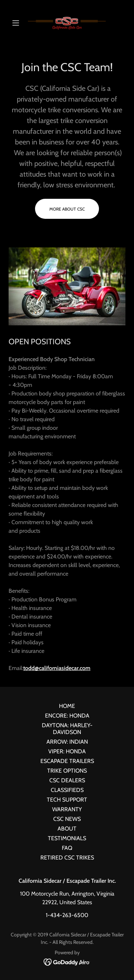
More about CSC (67, 209)
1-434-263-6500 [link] (67, 915)
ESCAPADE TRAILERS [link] (67, 761)
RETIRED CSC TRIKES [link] (67, 858)
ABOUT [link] (67, 829)
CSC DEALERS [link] (67, 780)
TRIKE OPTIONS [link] (67, 771)
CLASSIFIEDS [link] (67, 790)
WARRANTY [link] (67, 809)
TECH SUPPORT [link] (67, 800)
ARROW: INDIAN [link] (67, 742)
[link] (67, 23)
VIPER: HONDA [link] (67, 751)
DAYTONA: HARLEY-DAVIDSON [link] (67, 729)
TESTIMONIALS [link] (67, 838)
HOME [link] (67, 706)
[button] (17, 23)
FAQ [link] (67, 848)
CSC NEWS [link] (67, 819)
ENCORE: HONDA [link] (67, 716)
